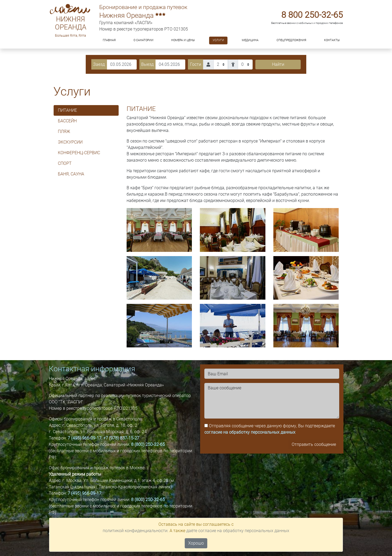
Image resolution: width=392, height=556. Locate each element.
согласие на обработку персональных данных (250, 432)
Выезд (147, 64)
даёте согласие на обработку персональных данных (238, 531)
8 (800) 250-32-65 (148, 444)
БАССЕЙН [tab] (67, 121)
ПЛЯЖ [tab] (64, 132)
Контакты (332, 40)
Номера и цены (183, 40)
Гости (196, 64)
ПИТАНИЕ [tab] (67, 110)
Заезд (99, 64)
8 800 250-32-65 (312, 15)
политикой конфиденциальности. (136, 531)
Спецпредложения (291, 40)
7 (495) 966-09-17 (85, 438)
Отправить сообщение (314, 444)
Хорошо (196, 543)
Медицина (250, 40)
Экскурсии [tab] (70, 142)
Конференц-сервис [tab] (79, 153)
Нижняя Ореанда (71, 23)
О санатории (143, 40)
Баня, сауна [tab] (71, 174)
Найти (278, 64)
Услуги (218, 40)
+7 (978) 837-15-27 (121, 438)
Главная (109, 40)
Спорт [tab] (65, 163)
